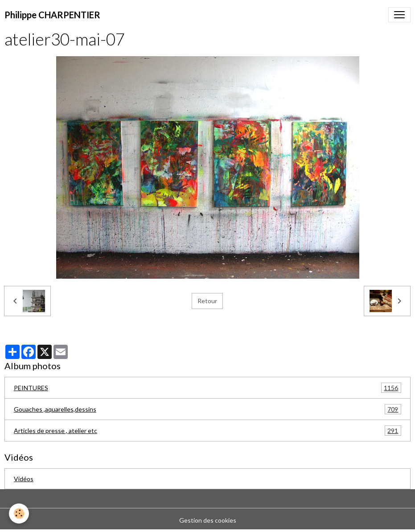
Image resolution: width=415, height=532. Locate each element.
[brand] (52, 15)
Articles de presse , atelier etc (207, 431)
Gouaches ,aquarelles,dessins (207, 409)
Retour (207, 301)
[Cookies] (19, 513)
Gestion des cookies (208, 520)
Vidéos (24, 479)
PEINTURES (207, 388)
